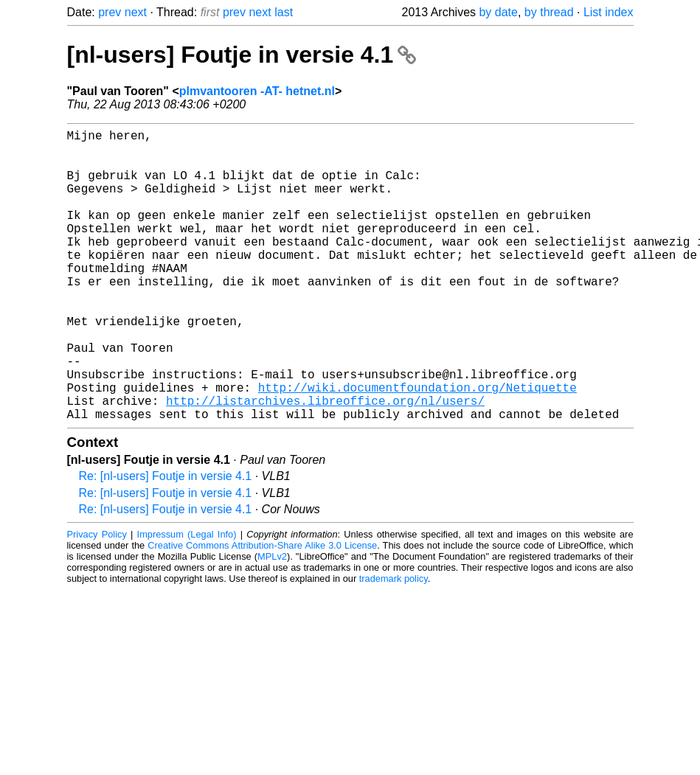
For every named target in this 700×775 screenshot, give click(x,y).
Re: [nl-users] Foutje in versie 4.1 (166, 541)
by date (498, 12)
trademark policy (394, 643)
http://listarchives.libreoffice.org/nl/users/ (325, 462)
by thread (549, 12)
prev (110, 12)
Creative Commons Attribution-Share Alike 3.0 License (262, 610)
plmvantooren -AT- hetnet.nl (257, 91)
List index (609, 12)
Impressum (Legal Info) (187, 599)
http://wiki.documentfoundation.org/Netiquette (417, 446)
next (136, 12)
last (284, 12)
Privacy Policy (97, 599)
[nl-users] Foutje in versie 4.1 (242, 55)
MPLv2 (272, 621)
